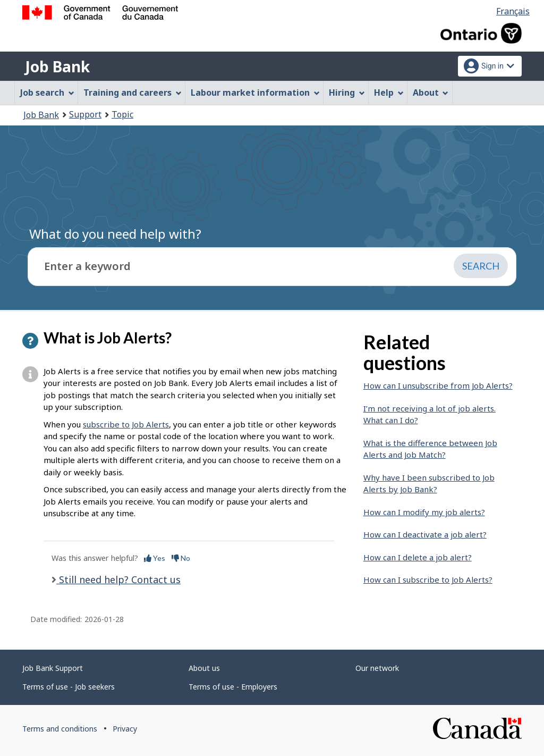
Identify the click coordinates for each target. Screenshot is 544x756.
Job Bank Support (53, 668)
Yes (155, 558)
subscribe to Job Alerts (126, 424)
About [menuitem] (431, 93)
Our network (377, 668)
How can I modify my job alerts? (424, 512)
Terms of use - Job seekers (69, 687)
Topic (122, 114)
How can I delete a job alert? (418, 557)
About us (204, 668)
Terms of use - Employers (233, 687)
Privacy (125, 729)
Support (85, 114)
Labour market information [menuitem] (255, 93)
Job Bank (57, 66)
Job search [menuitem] (47, 93)
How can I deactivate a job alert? (425, 534)
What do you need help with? (115, 234)
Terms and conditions (60, 729)
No (181, 558)
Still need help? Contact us (118, 579)
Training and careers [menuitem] (133, 93)
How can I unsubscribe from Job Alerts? (438, 385)
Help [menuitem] (389, 93)
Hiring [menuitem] (347, 93)
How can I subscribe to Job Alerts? (428, 579)
